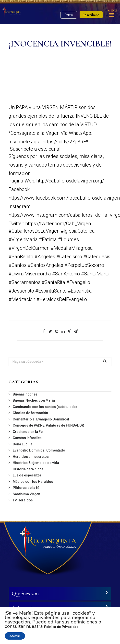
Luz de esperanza (27, 475)
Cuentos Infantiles (27, 438)
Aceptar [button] (15, 636)
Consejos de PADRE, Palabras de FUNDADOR (48, 425)
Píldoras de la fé (26, 488)
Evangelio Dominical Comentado (39, 450)
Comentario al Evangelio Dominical (41, 419)
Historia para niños (28, 469)
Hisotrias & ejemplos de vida (36, 463)
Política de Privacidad (61, 627)
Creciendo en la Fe (28, 432)
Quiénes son (25, 594)
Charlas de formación (30, 413)
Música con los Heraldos (33, 482)
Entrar (69, 15)
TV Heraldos (23, 500)
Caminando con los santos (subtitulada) (45, 407)
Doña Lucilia (23, 444)
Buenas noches (25, 394)
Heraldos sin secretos (31, 457)
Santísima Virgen (26, 494)
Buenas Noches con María (34, 400)
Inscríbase (91, 15)
